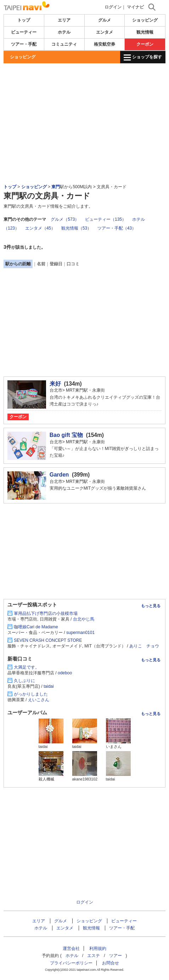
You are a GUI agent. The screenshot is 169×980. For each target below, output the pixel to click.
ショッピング (145, 20)
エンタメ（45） (40, 228)
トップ (24, 20)
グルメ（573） (65, 219)
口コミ (73, 264)
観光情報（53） (76, 228)
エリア (64, 20)
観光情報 (145, 32)
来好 (55, 384)
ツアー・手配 (24, 44)
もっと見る (151, 606)
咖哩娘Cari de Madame (36, 627)
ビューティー (24, 32)
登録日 (56, 264)
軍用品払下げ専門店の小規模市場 (46, 613)
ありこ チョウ (144, 646)
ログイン (113, 7)
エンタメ (105, 32)
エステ (94, 956)
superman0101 (80, 633)
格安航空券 (105, 44)
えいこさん (39, 700)
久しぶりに (24, 681)
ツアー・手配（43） (117, 228)
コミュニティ (64, 44)
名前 (41, 264)
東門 (56, 187)
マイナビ (135, 7)
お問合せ (111, 963)
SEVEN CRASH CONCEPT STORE (48, 640)
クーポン (145, 44)
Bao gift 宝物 (66, 435)
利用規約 (98, 949)
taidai (49, 686)
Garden (59, 475)
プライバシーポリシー (71, 963)
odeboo (65, 673)
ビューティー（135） (106, 219)
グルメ (105, 20)
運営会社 (71, 949)
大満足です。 (27, 667)
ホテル (64, 32)
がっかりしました (31, 694)
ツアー (116, 956)
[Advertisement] (85, 85)
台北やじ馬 (84, 619)
